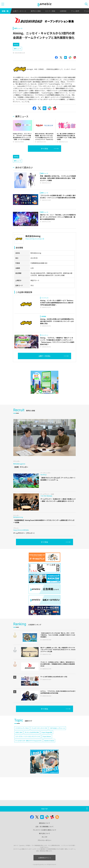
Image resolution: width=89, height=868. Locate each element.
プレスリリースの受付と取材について (44, 830)
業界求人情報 (36, 11)
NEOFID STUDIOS (49, 748)
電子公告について (44, 833)
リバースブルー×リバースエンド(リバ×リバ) (28, 744)
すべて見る (44, 149)
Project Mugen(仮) (47, 740)
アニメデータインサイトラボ (39, 736)
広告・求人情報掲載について (45, 827)
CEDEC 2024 (19, 740)
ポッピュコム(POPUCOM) (32, 740)
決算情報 (63, 11)
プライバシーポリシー (44, 840)
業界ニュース (18, 28)
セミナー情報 (50, 11)
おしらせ (44, 837)
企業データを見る (44, 364)
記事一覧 (5, 11)
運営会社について (44, 823)
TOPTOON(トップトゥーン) (57, 736)
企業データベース (20, 11)
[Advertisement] (27, 157)
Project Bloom (47, 744)
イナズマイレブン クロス (22, 736)
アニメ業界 (75, 11)
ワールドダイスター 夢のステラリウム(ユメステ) (28, 748)
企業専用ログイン (45, 858)
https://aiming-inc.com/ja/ (35, 247)
